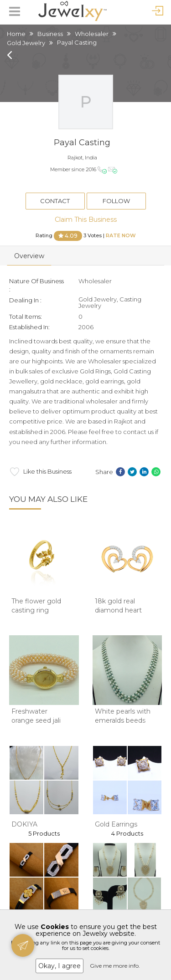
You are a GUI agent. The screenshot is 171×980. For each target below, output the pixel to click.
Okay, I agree (60, 966)
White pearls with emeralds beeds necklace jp (123, 720)
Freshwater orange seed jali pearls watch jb (36, 720)
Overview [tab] (29, 256)
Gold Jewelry (26, 43)
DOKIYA (24, 824)
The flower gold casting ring (36, 606)
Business (50, 34)
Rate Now (121, 235)
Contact (55, 201)
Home (16, 34)
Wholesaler (92, 34)
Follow (116, 201)
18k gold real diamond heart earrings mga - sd (123, 610)
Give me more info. (115, 966)
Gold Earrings (116, 824)
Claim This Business (86, 219)
